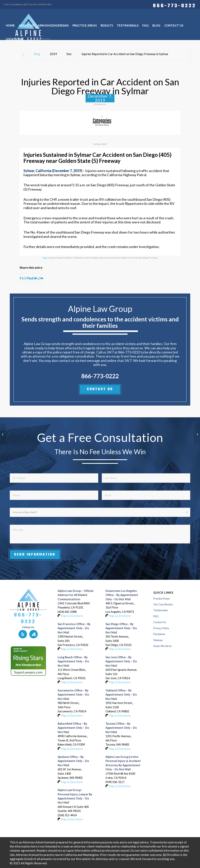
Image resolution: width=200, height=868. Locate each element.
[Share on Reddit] (39, 278)
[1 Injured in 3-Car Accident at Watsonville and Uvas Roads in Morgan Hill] (3, 434)
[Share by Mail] (42, 278)
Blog (37, 54)
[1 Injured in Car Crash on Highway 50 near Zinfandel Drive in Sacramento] (197, 434)
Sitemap (158, 640)
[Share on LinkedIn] (30, 278)
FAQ (156, 616)
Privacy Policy (161, 628)
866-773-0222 (174, 5)
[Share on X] (23, 278)
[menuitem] (173, 5)
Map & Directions (72, 616)
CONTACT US (100, 389)
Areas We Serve (162, 646)
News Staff (101, 144)
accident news (102, 125)
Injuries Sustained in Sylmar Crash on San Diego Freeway (129, 258)
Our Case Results (163, 604)
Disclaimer (159, 634)
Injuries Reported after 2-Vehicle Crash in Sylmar (74, 258)
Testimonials (161, 610)
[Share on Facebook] (20, 278)
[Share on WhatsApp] (25, 278)
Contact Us (160, 622)
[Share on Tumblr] (33, 278)
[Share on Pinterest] (28, 278)
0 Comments (100, 104)
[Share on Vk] (35, 278)
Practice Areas (162, 599)
